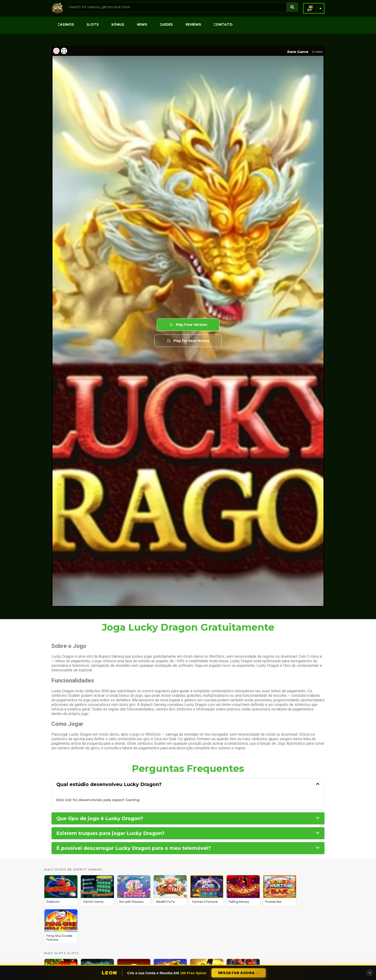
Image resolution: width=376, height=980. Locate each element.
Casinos (66, 24)
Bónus (117, 24)
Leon (109, 973)
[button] (314, 8)
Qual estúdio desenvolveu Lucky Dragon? (109, 784)
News (142, 24)
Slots (92, 24)
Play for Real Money (188, 341)
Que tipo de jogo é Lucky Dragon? (100, 818)
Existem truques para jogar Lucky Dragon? (110, 833)
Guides (166, 24)
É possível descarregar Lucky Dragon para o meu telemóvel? (134, 848)
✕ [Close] (370, 973)
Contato (223, 24)
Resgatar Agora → (239, 973)
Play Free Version (188, 325)
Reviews (193, 24)
